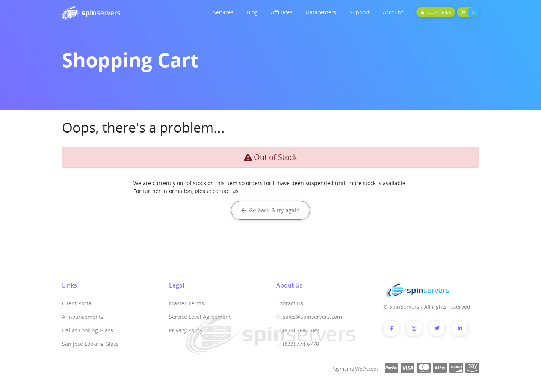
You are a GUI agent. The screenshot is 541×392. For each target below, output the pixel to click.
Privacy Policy (186, 330)
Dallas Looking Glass (88, 330)
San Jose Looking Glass (90, 344)
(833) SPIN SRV (301, 330)
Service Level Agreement (200, 317)
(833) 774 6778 (301, 344)
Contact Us (290, 303)
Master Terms (187, 303)
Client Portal (77, 303)
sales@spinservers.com (312, 317)
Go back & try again (270, 210)
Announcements (83, 317)
